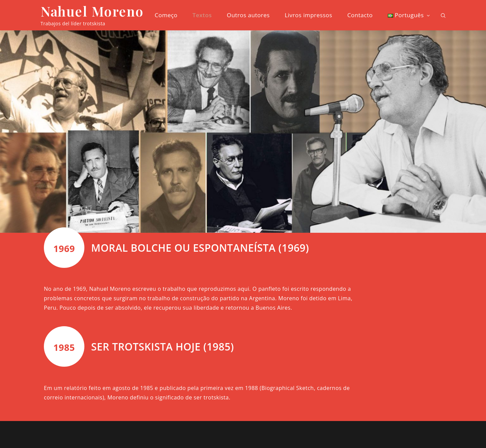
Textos (202, 15)
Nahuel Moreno (92, 11)
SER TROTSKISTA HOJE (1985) (163, 347)
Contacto (360, 15)
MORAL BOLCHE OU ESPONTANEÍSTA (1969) (200, 248)
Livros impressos (309, 15)
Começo (166, 15)
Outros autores (248, 15)
